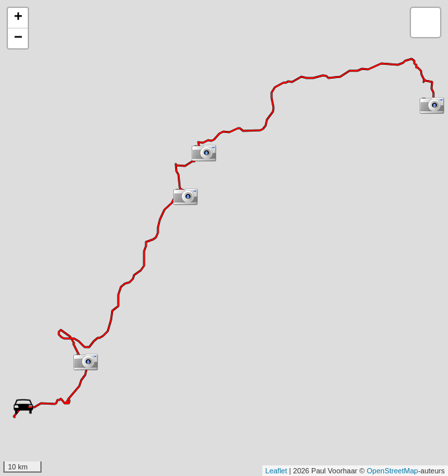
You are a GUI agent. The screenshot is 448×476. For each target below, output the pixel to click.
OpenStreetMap (392, 471)
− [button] (18, 38)
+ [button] (18, 18)
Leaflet (277, 471)
